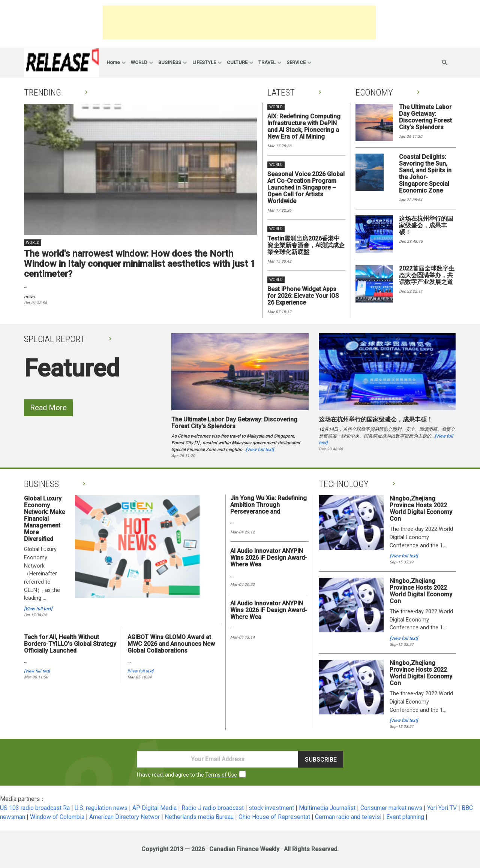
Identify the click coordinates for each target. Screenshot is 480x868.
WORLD (139, 62)
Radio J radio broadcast (213, 808)
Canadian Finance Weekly (244, 849)
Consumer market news (391, 808)
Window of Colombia (57, 817)
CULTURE (237, 62)
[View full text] (260, 450)
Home (113, 62)
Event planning (405, 817)
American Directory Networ (124, 817)
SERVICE (296, 62)
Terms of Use (222, 775)
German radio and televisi (348, 817)
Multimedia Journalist (327, 808)
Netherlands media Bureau (199, 817)
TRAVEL (267, 62)
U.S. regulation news (101, 808)
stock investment (271, 808)
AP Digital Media (154, 808)
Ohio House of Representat (274, 817)
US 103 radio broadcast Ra (35, 808)
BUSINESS (170, 62)
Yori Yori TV (442, 808)
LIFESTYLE (204, 62)
